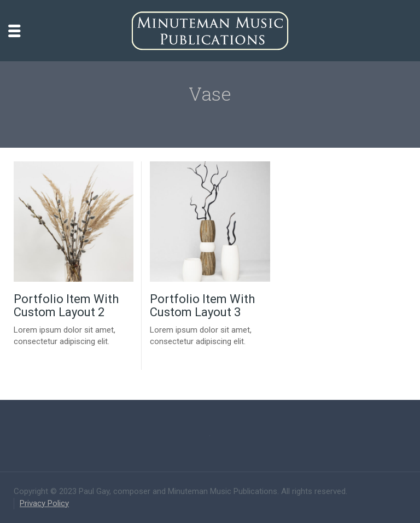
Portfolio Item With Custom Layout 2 (66, 306)
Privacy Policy (44, 503)
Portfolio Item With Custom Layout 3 (202, 306)
